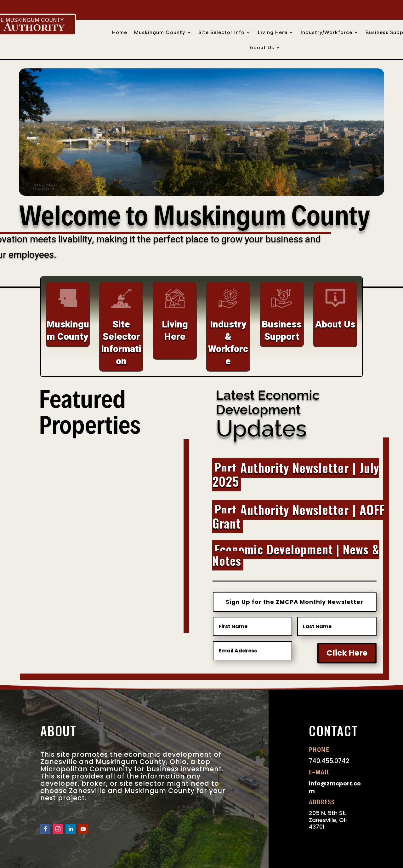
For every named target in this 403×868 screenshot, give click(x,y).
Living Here (273, 33)
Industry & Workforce (228, 343)
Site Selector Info (221, 33)
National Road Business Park (101, 585)
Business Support (282, 331)
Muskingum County (160, 33)
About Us (262, 48)
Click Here (347, 653)
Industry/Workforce (326, 33)
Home (120, 33)
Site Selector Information (121, 343)
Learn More (101, 631)
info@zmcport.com (335, 787)
